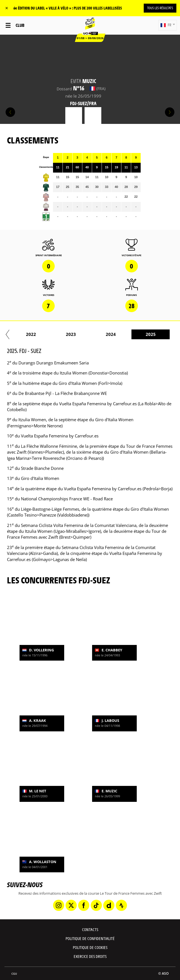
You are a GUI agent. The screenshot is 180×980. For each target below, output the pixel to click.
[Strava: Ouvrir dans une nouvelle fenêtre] (121, 905)
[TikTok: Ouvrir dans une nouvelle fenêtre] (96, 905)
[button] (168, 25)
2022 (90, 334)
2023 (129, 334)
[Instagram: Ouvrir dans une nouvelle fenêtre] (59, 905)
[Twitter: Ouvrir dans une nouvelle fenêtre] (71, 905)
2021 (50, 334)
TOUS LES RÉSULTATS (160, 8)
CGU (14, 974)
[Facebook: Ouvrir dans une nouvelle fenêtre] (84, 905)
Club (20, 25)
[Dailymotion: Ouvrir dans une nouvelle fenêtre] (109, 905)
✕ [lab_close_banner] (7, 8)
